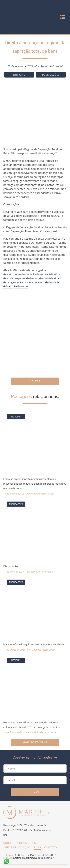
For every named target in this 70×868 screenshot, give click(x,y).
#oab (57, 278)
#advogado (21, 286)
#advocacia (52, 282)
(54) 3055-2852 (46, 855)
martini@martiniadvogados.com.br (33, 858)
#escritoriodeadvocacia (18, 274)
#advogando (11, 282)
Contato (50, 848)
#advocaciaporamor (32, 282)
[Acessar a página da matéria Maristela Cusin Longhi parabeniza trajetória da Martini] (35, 614)
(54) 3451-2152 (25, 855)
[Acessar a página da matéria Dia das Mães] (35, 536)
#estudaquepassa (14, 278)
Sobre (8, 843)
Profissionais (26, 843)
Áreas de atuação (17, 848)
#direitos (54, 274)
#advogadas (40, 274)
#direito (8, 286)
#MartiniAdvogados (34, 270)
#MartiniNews (12, 270)
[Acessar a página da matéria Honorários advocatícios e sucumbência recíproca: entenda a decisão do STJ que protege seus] (35, 694)
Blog (37, 848)
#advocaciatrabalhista (40, 278)
